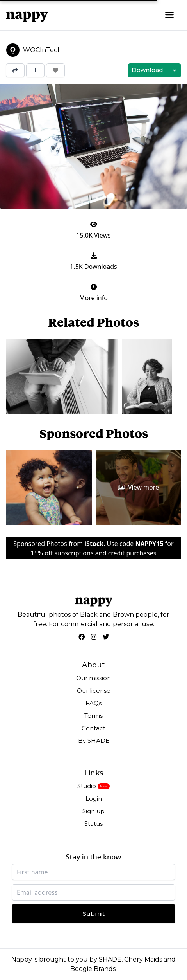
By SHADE (94, 741)
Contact (93, 728)
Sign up (93, 811)
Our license (94, 691)
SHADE (110, 959)
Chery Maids (143, 959)
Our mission (93, 678)
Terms (93, 716)
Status (93, 824)
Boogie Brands (93, 969)
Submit (94, 914)
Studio (87, 786)
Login (94, 799)
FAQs (93, 703)
